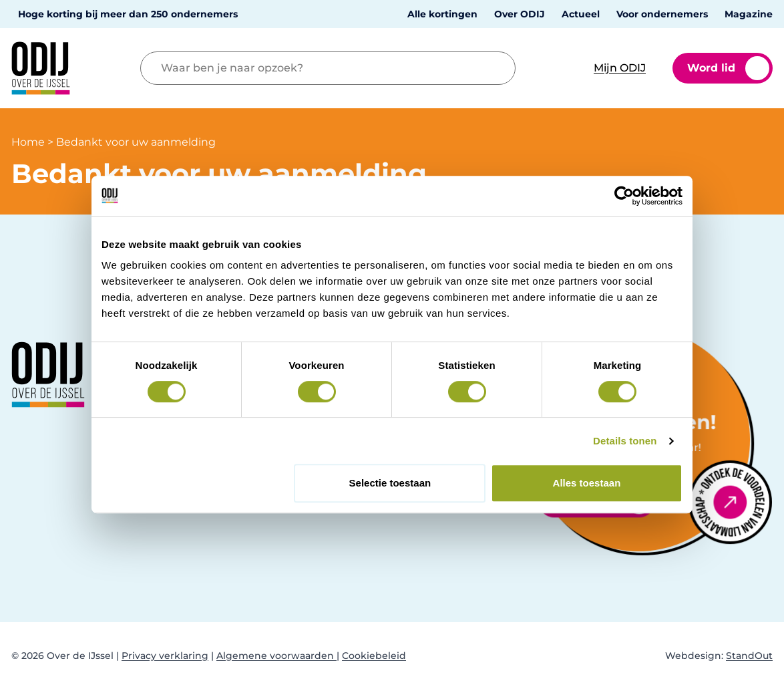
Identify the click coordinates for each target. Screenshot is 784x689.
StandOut (749, 656)
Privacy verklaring (165, 656)
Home (28, 142)
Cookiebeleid (374, 656)
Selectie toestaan (390, 483)
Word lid (728, 68)
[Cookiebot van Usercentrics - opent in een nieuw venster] (624, 196)
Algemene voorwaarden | (278, 656)
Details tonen (625, 441)
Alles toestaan (587, 483)
